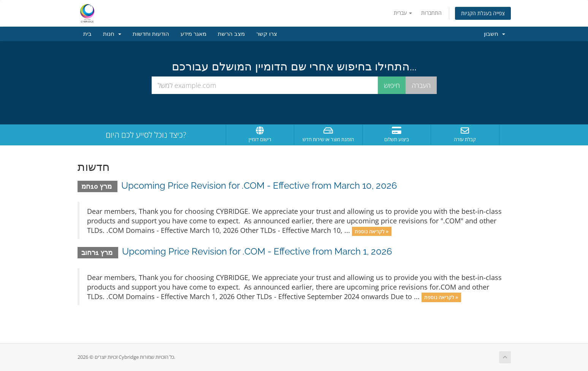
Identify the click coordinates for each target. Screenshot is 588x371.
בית (87, 34)
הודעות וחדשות (151, 34)
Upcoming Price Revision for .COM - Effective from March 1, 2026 (257, 251)
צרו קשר (267, 34)
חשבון (494, 34)
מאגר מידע (193, 34)
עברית (403, 13)
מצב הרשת (231, 34)
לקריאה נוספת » (372, 231)
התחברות (431, 13)
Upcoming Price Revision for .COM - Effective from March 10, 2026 (259, 185)
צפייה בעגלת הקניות (483, 13)
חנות (112, 34)
